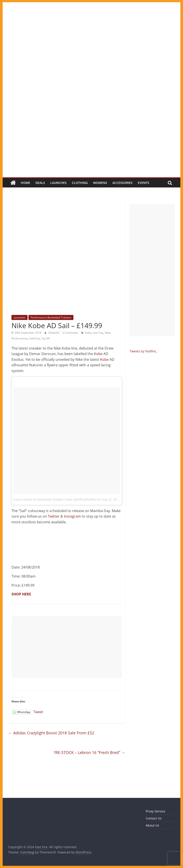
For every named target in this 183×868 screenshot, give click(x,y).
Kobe (88, 333)
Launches (58, 183)
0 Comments (70, 333)
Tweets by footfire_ (143, 351)
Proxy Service (155, 811)
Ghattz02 (54, 333)
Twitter (54, 516)
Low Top (98, 333)
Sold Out (35, 338)
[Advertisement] (67, 647)
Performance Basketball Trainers (51, 317)
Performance (20, 338)
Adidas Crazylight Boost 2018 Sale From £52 (51, 733)
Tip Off (46, 338)
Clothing (80, 183)
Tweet (38, 712)
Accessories (122, 183)
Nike (107, 333)
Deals (40, 183)
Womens (100, 183)
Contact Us (154, 818)
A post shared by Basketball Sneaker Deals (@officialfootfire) (55, 499)
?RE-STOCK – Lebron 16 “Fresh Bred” (89, 752)
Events (144, 183)
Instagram (72, 516)
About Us (152, 825)
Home (25, 183)
